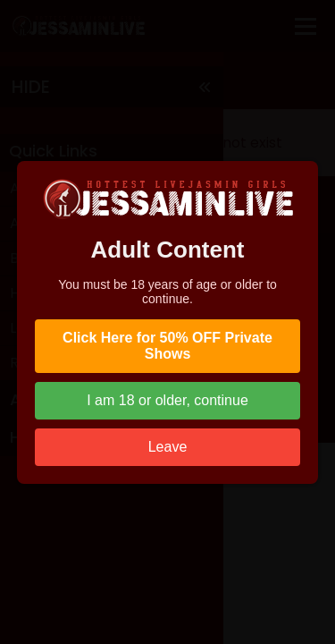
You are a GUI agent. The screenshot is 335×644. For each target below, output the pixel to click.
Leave (168, 447)
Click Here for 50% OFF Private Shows (167, 346)
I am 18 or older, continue (167, 400)
